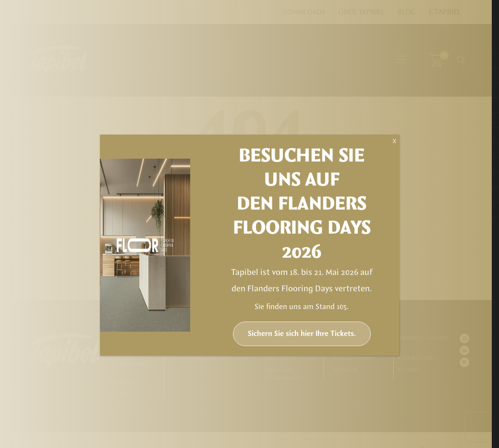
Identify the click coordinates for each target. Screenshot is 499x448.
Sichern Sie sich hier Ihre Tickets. (302, 334)
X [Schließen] (394, 141)
